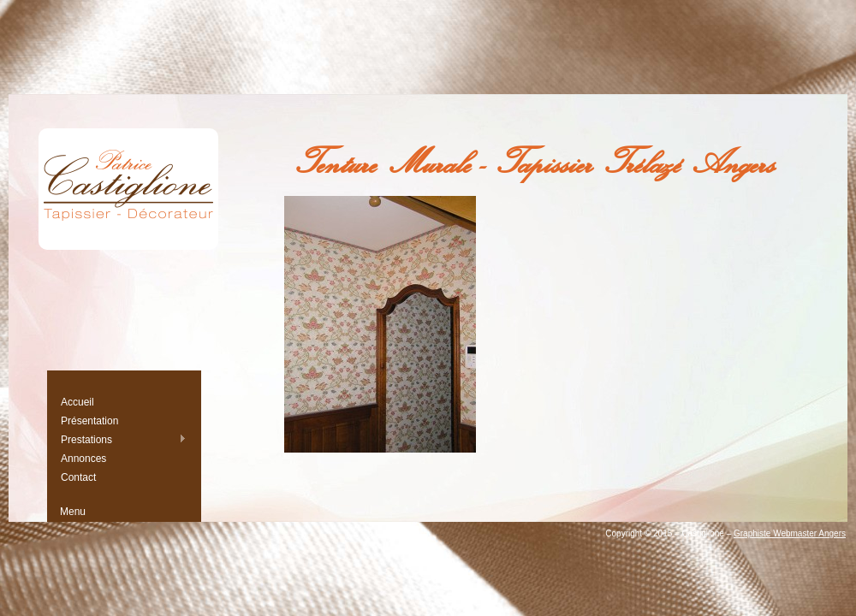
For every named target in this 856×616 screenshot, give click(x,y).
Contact (78, 477)
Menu (73, 512)
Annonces (83, 459)
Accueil (77, 402)
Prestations (123, 439)
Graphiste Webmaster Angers (790, 533)
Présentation (89, 421)
